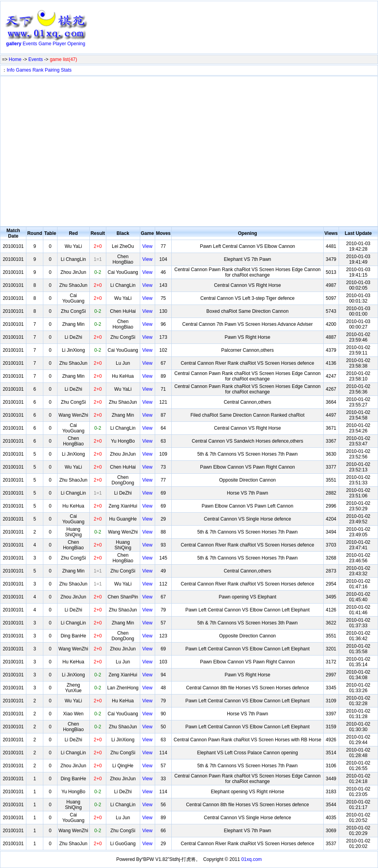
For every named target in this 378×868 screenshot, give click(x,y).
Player (59, 44)
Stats (66, 70)
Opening (76, 44)
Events (30, 44)
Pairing (52, 70)
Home (15, 59)
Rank (38, 70)
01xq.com (252, 859)
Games (23, 70)
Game (45, 44)
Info (11, 70)
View (147, 246)
